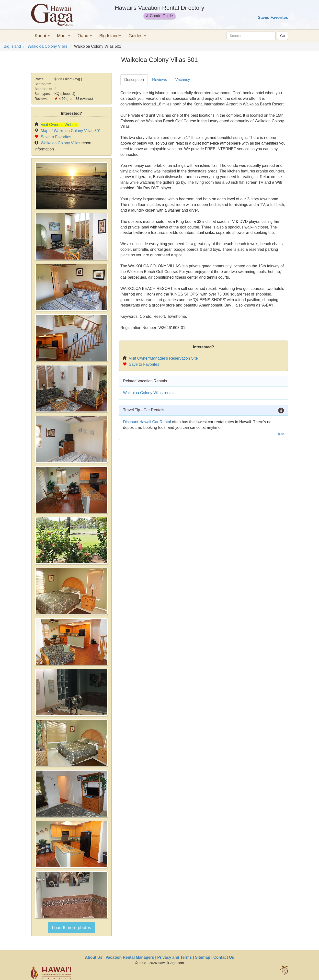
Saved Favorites (273, 17)
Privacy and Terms (175, 957)
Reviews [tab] (159, 80)
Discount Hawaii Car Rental (147, 422)
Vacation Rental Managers (130, 957)
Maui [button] (64, 36)
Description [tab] (134, 80)
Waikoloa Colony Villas (47, 46)
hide (281, 434)
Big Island (12, 46)
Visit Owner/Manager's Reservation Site (163, 358)
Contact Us (224, 957)
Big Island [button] (110, 36)
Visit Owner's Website (60, 125)
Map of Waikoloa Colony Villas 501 (71, 131)
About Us (94, 957)
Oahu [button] (85, 36)
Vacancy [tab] (183, 80)
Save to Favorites (56, 137)
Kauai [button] (42, 36)
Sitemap (203, 957)
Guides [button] (137, 36)
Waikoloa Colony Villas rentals (149, 393)
